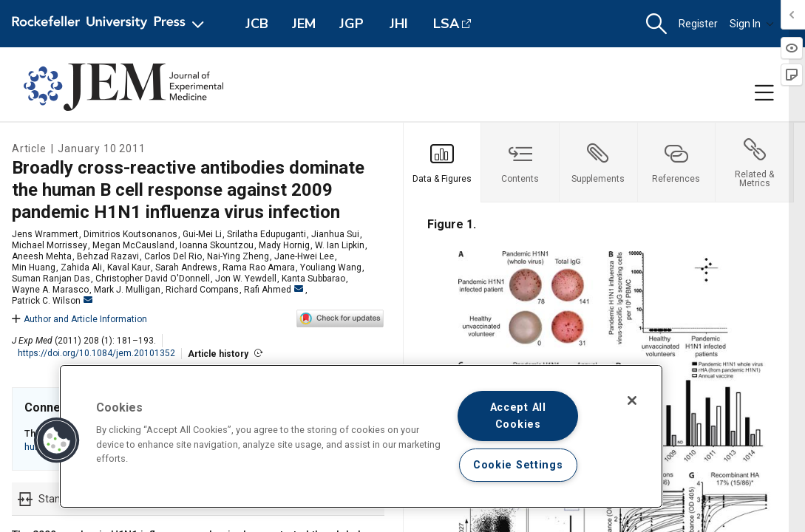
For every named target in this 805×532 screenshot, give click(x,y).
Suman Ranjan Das (51, 279)
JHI (399, 24)
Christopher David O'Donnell (153, 279)
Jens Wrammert (45, 234)
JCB (257, 24)
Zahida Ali (81, 267)
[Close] (632, 400)
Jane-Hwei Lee (304, 256)
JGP (351, 24)
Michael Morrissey (50, 245)
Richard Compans (202, 290)
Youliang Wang (331, 267)
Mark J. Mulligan (127, 290)
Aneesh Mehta (42, 256)
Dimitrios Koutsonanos (130, 234)
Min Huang (34, 267)
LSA (446, 24)
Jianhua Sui (335, 234)
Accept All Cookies (518, 416)
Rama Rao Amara (259, 267)
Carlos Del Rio (173, 256)
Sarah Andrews (186, 267)
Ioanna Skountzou (217, 245)
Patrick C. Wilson (52, 301)
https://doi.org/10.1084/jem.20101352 (96, 353)
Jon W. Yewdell (246, 279)
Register (698, 24)
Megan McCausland (133, 245)
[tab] (443, 163)
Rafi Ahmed (274, 290)
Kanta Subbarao (313, 279)
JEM (304, 24)
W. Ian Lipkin (340, 245)
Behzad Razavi (108, 256)
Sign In (752, 24)
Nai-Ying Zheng (238, 256)
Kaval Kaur (129, 267)
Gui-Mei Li (202, 234)
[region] (361, 436)
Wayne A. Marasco (50, 290)
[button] (656, 24)
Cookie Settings (518, 465)
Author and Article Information (79, 319)
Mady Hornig (284, 245)
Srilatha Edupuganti (266, 234)
